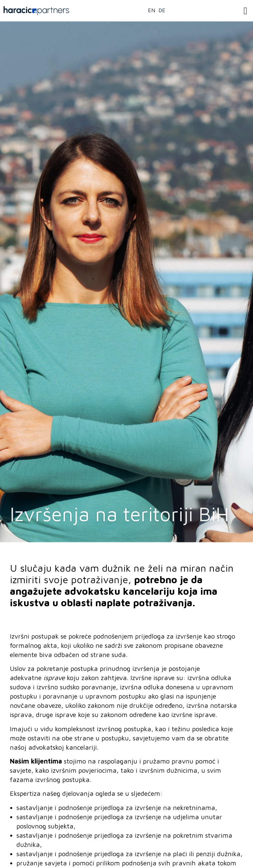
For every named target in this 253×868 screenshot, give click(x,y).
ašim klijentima (38, 761)
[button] (245, 11)
